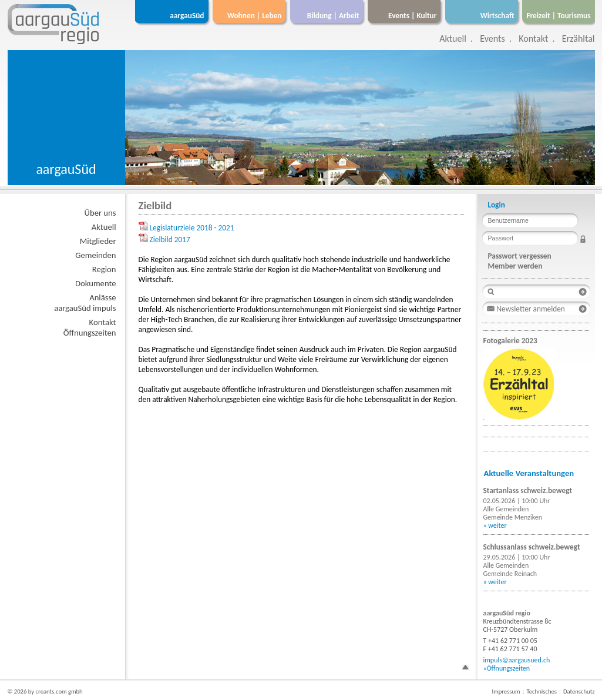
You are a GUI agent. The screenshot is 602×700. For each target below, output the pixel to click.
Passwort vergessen (520, 256)
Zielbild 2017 (170, 240)
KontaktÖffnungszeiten (90, 327)
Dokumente (96, 283)
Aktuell (453, 38)
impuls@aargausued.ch (517, 660)
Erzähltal (579, 38)
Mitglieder (98, 241)
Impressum (506, 691)
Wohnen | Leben (255, 16)
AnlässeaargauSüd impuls (85, 303)
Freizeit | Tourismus (558, 16)
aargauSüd (187, 16)
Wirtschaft (497, 16)
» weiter (495, 525)
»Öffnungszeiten (507, 668)
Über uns (100, 213)
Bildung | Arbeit (333, 16)
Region (104, 269)
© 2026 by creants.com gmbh (45, 691)
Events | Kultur (412, 16)
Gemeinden (95, 255)
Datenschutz (579, 691)
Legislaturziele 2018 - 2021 (192, 228)
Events (492, 38)
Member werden (515, 266)
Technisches (542, 691)
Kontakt (533, 38)
